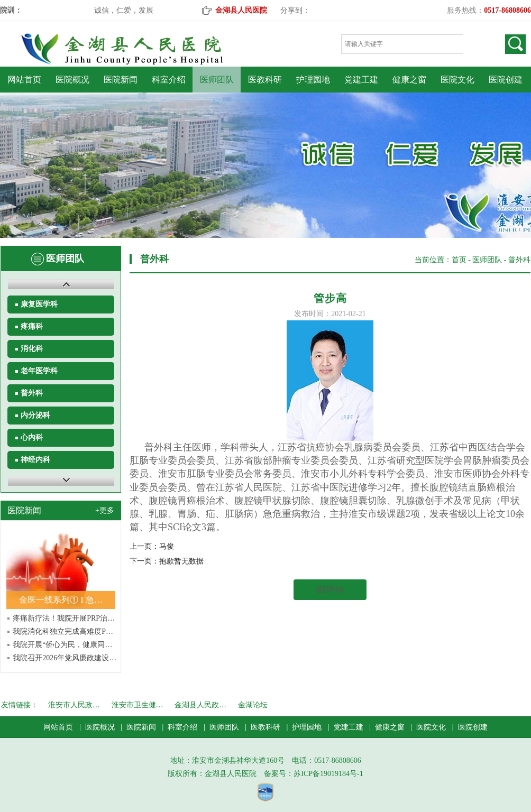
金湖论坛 (253, 705)
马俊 (167, 546)
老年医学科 (39, 371)
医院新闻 (121, 80)
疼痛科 (32, 326)
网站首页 (24, 80)
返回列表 (330, 590)
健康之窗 (409, 80)
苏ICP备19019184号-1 (328, 774)
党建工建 (361, 80)
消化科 (32, 349)
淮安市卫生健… (138, 705)
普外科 (32, 393)
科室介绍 (169, 80)
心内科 (32, 437)
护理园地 (313, 80)
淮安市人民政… (74, 705)
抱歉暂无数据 (181, 561)
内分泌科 (35, 415)
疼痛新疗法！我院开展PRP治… (64, 618)
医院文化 (457, 80)
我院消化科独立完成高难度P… (63, 631)
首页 (459, 260)
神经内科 (35, 460)
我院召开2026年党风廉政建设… (65, 658)
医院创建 (506, 80)
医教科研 (265, 80)
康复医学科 (39, 304)
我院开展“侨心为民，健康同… (62, 645)
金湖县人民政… (200, 705)
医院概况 (72, 80)
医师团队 (217, 80)
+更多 (105, 510)
